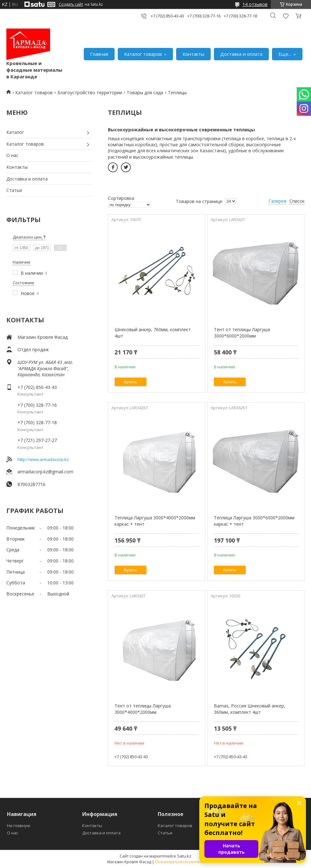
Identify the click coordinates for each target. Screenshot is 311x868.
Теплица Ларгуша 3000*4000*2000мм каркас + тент (155, 521)
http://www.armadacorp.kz (43, 459)
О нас (12, 155)
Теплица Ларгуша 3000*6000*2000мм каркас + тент (254, 521)
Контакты (193, 54)
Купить (131, 382)
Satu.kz (184, 856)
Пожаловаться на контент (179, 862)
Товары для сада (145, 92)
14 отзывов (255, 4)
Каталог (15, 132)
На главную (19, 825)
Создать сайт (71, 4)
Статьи (14, 190)
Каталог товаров (143, 54)
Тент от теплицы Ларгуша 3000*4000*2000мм (143, 709)
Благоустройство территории (90, 92)
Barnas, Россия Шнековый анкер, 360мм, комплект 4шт (250, 709)
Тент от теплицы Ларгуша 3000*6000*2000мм (242, 333)
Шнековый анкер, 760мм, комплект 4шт (153, 333)
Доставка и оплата (241, 54)
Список (297, 201)
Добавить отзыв (286, 16)
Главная (99, 54)
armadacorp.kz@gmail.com (45, 472)
